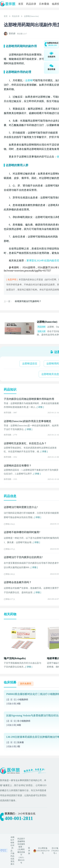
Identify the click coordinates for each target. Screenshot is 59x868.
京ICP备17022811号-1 (55, 851)
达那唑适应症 (30, 364)
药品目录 (31, 4)
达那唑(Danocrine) (31, 16)
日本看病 (44, 4)
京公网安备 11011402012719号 (43, 851)
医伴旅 (29, 851)
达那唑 (29, 80)
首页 (21, 4)
